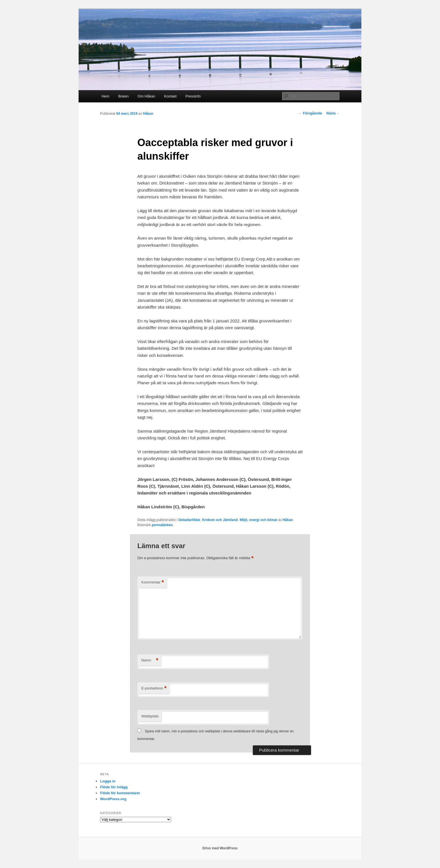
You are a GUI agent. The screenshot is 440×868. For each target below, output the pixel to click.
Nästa (333, 113)
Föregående (310, 113)
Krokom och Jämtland (220, 520)
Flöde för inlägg (114, 787)
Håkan (148, 114)
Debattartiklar (189, 520)
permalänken (162, 525)
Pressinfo (193, 96)
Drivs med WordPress (220, 848)
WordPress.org (113, 799)
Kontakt (170, 96)
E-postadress (154, 688)
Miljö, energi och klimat (258, 520)
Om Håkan (146, 96)
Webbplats (150, 716)
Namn (150, 660)
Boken (123, 96)
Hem (105, 96)
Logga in (108, 781)
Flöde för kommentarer (120, 793)
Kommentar (153, 582)
